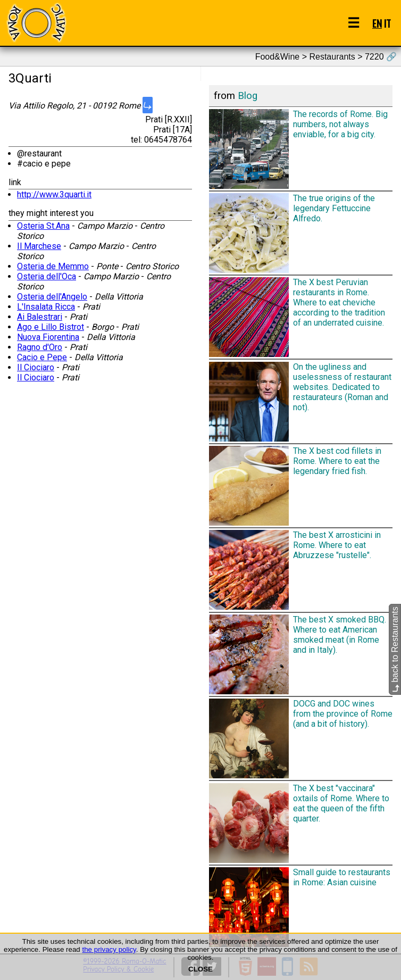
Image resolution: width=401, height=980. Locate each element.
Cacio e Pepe (42, 357)
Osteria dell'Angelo (52, 297)
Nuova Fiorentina (48, 337)
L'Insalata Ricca (46, 307)
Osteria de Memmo (53, 266)
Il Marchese (39, 246)
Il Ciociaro (36, 367)
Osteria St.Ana (43, 226)
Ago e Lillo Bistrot (51, 327)
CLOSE (200, 969)
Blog (248, 96)
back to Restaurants (395, 650)
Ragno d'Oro (40, 347)
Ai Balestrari (40, 317)
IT (387, 23)
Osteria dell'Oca (47, 276)
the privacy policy (109, 949)
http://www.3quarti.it (54, 194)
